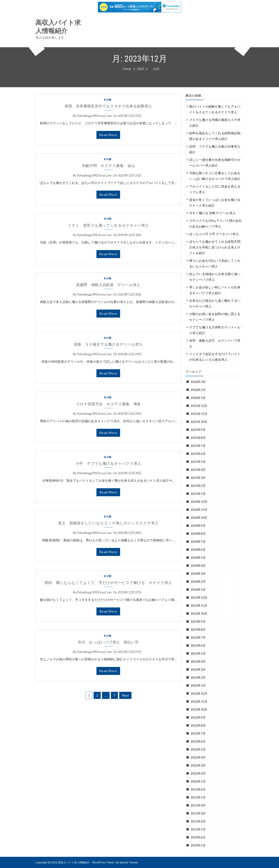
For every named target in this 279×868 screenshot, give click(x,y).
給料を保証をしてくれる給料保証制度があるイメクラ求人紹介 (215, 136)
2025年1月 (198, 494)
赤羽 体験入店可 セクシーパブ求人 (215, 343)
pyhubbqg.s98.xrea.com (94, 116)
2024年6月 (198, 550)
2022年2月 (198, 773)
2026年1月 (198, 398)
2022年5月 (198, 749)
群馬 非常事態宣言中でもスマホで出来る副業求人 (108, 106)
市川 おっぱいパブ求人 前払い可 (108, 642)
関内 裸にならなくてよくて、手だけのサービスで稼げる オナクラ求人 (108, 583)
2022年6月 (198, 741)
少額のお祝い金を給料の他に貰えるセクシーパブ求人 (215, 317)
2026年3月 (198, 382)
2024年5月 (198, 558)
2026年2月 (198, 390)
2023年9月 (198, 621)
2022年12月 (199, 693)
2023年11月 (199, 605)
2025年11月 (199, 414)
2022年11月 (199, 701)
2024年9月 (198, 526)
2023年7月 (198, 637)
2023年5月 (198, 653)
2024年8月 (198, 534)
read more (108, 135)
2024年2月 (198, 582)
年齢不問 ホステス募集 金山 (108, 166)
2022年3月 (198, 765)
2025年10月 (199, 422)
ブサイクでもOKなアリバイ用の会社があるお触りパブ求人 (215, 223)
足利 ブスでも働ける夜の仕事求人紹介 (215, 149)
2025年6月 (198, 454)
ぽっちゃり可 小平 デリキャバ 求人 (214, 234)
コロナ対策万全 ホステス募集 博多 (108, 404)
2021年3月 (198, 813)
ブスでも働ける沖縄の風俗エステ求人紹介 (215, 123)
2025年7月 (198, 446)
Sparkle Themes (129, 862)
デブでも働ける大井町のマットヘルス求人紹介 (215, 330)
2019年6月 (198, 837)
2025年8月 (198, 438)
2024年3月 (198, 574)
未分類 (108, 100)
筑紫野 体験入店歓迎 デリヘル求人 (108, 285)
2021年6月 (198, 789)
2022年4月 (198, 757)
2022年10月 (199, 709)
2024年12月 (199, 502)
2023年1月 (198, 685)
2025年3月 (198, 478)
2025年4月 (198, 470)
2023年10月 (199, 613)
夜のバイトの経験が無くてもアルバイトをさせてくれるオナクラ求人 (215, 109)
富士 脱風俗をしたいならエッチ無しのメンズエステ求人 (108, 523)
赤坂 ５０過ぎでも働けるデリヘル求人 (108, 344)
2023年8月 (198, 629)
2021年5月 (198, 797)
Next (125, 695)
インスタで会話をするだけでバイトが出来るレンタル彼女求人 (215, 357)
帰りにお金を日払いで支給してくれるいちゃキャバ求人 (215, 263)
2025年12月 (199, 406)
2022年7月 (198, 733)
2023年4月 (198, 661)
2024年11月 (199, 510)
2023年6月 (198, 645)
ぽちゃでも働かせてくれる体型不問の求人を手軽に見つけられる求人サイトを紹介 (215, 247)
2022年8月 (198, 725)
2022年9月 (198, 717)
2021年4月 (198, 805)
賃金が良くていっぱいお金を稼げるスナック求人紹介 (215, 202)
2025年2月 (198, 486)
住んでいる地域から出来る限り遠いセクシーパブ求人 (215, 277)
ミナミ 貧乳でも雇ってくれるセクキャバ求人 (108, 225)
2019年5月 (198, 845)
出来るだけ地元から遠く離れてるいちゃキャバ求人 (215, 303)
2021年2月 (198, 821)
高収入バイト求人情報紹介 (58, 27)
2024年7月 (198, 542)
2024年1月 (198, 590)
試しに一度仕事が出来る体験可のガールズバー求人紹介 (215, 163)
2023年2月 (198, 677)
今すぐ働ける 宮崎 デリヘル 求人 (212, 213)
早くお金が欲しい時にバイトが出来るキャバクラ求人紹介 (215, 290)
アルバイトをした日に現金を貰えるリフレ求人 (215, 189)
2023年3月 (198, 669)
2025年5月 (198, 462)
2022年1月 (198, 781)
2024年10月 (199, 518)
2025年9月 (198, 430)
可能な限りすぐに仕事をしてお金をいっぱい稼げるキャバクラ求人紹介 (215, 176)
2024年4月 (198, 566)
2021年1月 (198, 829)
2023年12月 (199, 597)
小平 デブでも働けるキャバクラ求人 (108, 463)
